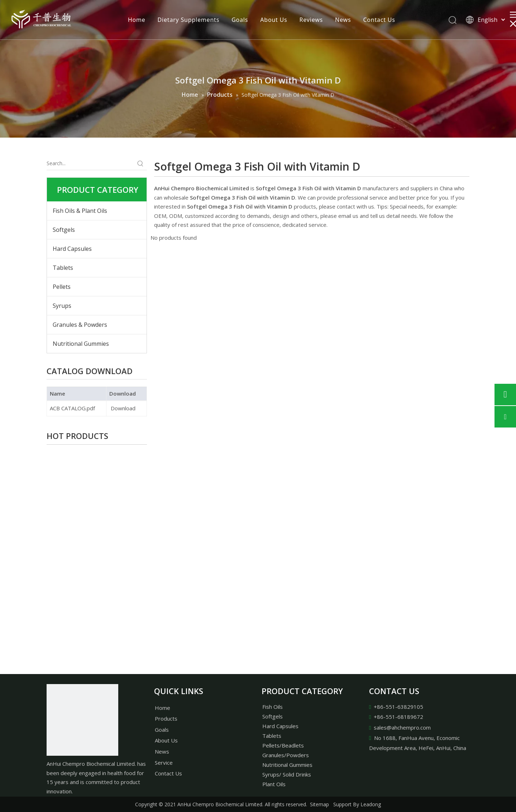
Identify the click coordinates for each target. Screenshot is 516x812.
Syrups (62, 306)
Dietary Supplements (189, 20)
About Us (274, 20)
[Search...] (90, 163)
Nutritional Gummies (81, 344)
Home (137, 20)
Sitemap (319, 804)
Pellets (62, 287)
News (343, 20)
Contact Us (379, 20)
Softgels (64, 230)
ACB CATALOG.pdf (72, 408)
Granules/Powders (286, 755)
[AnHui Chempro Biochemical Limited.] (82, 720)
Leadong (371, 804)
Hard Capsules (72, 249)
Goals (240, 20)
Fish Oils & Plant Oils (80, 211)
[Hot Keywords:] (140, 163)
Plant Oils (274, 784)
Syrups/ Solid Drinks (287, 774)
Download (122, 408)
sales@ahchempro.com (402, 727)
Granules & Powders (80, 325)
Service (164, 763)
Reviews (311, 20)
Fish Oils (273, 707)
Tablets (63, 268)
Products (166, 718)
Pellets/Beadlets (283, 745)
